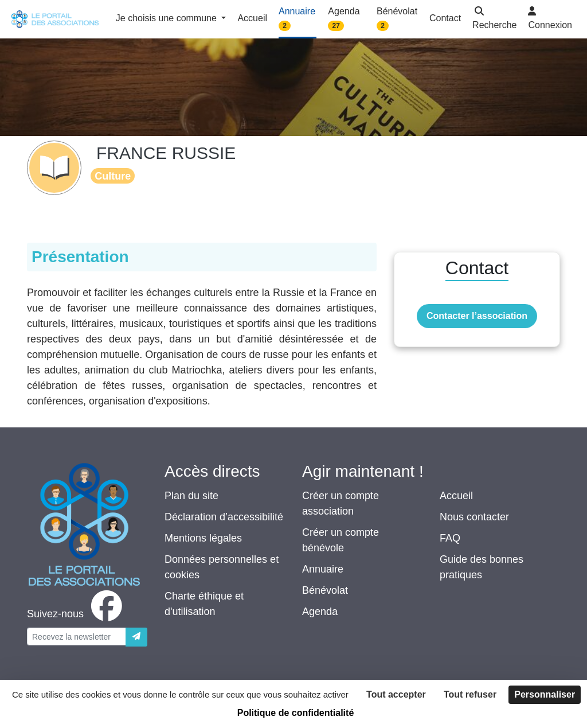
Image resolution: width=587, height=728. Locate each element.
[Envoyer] (136, 637)
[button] (494, 19)
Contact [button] (445, 18)
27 (336, 26)
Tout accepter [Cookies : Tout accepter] (396, 694)
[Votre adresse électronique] (77, 636)
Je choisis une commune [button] (168, 18)
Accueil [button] (252, 18)
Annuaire (323, 569)
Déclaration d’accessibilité (224, 517)
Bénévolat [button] (397, 19)
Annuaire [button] (297, 19)
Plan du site (191, 496)
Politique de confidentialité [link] (296, 713)
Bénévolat (325, 590)
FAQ (450, 538)
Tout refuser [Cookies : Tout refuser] (470, 694)
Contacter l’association (477, 316)
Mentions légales (203, 538)
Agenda (320, 612)
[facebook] (77, 614)
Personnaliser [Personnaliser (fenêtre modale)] (545, 694)
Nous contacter (474, 517)
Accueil (456, 496)
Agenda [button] (344, 19)
